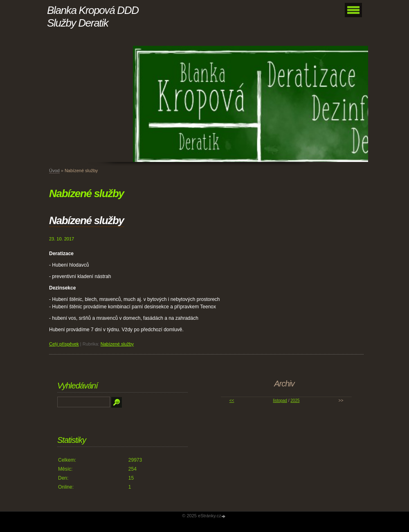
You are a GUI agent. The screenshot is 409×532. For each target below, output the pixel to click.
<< (232, 401)
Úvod (54, 171)
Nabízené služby (87, 220)
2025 (295, 401)
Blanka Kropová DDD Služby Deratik (93, 17)
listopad (280, 401)
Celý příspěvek (64, 344)
